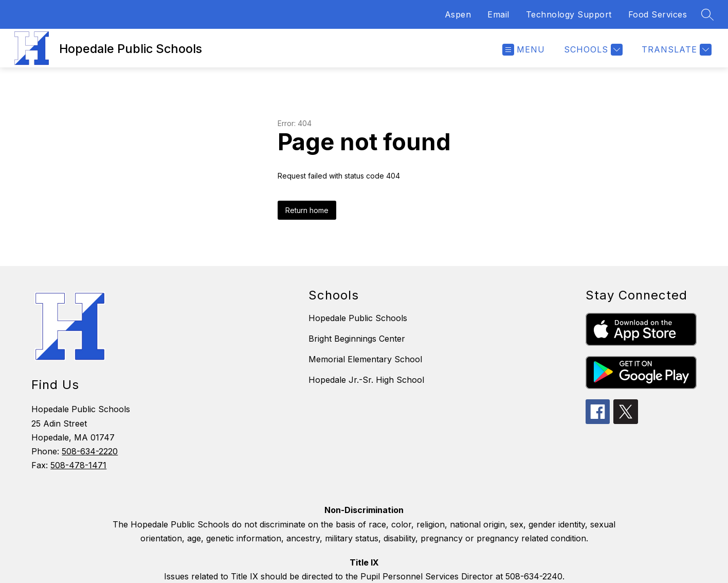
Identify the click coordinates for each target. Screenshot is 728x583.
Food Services (658, 14)
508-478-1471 (78, 465)
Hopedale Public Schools (358, 318)
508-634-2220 (90, 451)
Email (498, 14)
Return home (307, 210)
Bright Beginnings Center (357, 339)
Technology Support (569, 14)
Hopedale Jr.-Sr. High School (366, 380)
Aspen (458, 14)
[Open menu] (524, 50)
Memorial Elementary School (365, 359)
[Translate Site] (675, 50)
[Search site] (707, 14)
